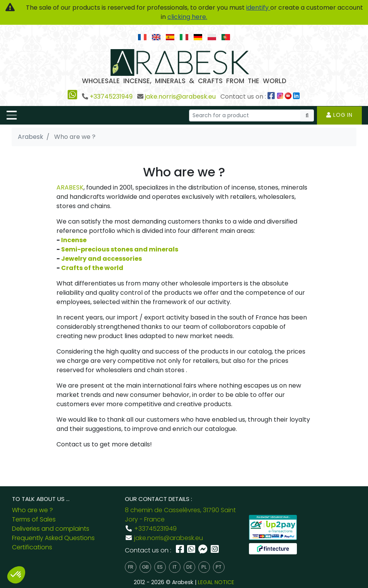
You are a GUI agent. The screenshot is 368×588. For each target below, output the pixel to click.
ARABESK (70, 187)
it (175, 567)
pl (204, 567)
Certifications (32, 547)
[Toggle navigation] (12, 115)
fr (131, 567)
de (189, 567)
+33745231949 (111, 97)
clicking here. (187, 17)
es (160, 567)
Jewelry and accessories (101, 259)
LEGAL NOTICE (216, 582)
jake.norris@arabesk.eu (180, 97)
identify (258, 8)
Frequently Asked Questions (53, 538)
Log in (339, 115)
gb (145, 567)
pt (219, 567)
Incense (74, 240)
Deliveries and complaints (51, 529)
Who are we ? (32, 510)
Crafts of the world (92, 268)
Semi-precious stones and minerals (120, 249)
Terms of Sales (34, 519)
